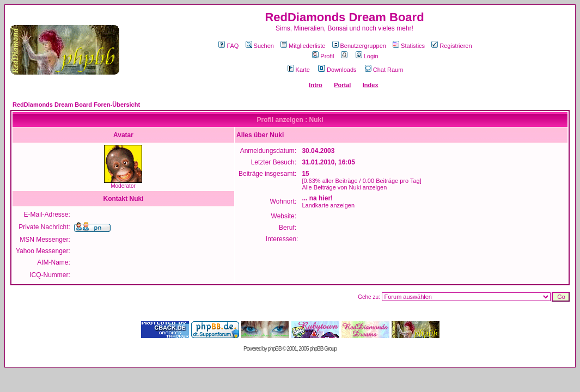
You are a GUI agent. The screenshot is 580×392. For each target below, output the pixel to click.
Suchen (260, 46)
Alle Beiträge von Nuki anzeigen (344, 187)
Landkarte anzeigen (328, 205)
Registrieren (451, 46)
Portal (342, 85)
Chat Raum (384, 70)
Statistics (409, 46)
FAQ (228, 46)
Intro (315, 85)
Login (367, 56)
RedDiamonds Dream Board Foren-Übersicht (76, 105)
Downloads (337, 70)
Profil (323, 56)
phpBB (275, 349)
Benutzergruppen (359, 46)
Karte (299, 70)
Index (371, 85)
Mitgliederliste (303, 46)
